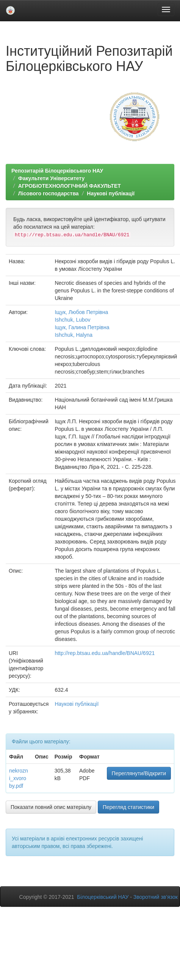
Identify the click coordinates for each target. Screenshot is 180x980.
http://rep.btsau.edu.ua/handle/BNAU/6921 (105, 653)
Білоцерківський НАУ (103, 897)
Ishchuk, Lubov (72, 320)
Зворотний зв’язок (156, 897)
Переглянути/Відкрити (139, 773)
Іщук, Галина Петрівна (82, 327)
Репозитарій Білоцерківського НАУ (57, 171)
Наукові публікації (111, 193)
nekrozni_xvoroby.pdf (19, 778)
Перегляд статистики (128, 807)
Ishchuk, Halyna (74, 335)
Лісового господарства (49, 193)
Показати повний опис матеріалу (51, 807)
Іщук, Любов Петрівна (81, 312)
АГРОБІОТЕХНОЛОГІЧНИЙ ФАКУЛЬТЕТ (70, 186)
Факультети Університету (52, 178)
